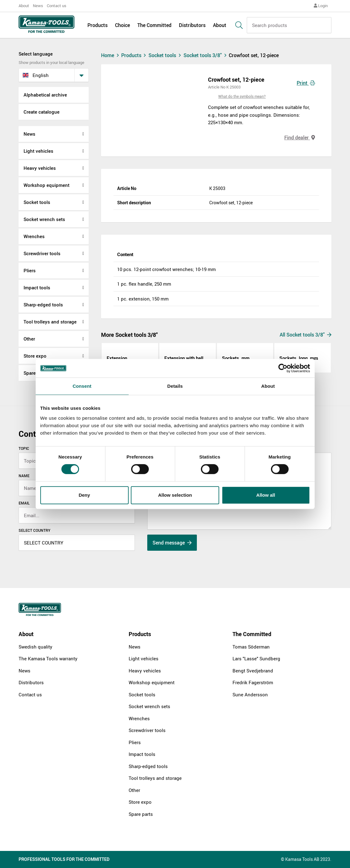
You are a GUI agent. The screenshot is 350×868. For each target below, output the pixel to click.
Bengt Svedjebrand (253, 671)
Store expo (35, 356)
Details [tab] (175, 386)
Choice (122, 25)
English (36, 75)
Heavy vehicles (40, 168)
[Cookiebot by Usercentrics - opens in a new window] (283, 368)
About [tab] (268, 386)
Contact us (57, 6)
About (24, 6)
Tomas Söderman (251, 647)
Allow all (266, 495)
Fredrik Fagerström (253, 682)
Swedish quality (35, 647)
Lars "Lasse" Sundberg (256, 658)
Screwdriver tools (42, 253)
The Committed (154, 25)
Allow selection (175, 495)
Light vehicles (38, 151)
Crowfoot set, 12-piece (254, 55)
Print (306, 83)
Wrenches (34, 236)
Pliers (30, 270)
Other (29, 339)
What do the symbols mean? (242, 96)
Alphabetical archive (45, 95)
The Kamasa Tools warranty (48, 658)
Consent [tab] (82, 386)
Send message (172, 543)
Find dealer (300, 138)
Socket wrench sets (44, 219)
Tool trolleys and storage (50, 322)
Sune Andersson (250, 694)
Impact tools (37, 287)
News (38, 6)
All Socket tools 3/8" (306, 335)
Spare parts (141, 814)
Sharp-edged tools (43, 305)
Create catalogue (42, 112)
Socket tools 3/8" (206, 55)
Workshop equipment (47, 185)
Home (111, 55)
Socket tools (37, 202)
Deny (84, 495)
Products (97, 25)
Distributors (192, 25)
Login (321, 6)
